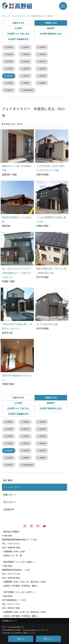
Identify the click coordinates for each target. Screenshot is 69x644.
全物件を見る (18, 23)
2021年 (26, 54)
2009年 (26, 82)
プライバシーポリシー (30, 630)
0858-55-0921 (14, 542)
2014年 (43, 68)
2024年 (26, 47)
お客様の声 (9, 508)
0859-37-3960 (14, 602)
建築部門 (51, 28)
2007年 (10, 89)
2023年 (43, 47)
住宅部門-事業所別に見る (51, 34)
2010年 (10, 82)
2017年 (43, 61)
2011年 (43, 75)
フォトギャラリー (12, 485)
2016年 (10, 68)
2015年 (26, 68)
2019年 (10, 61)
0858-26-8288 (14, 572)
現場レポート (10, 493)
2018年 (26, 61)
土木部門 (18, 28)
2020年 (43, 54)
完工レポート (10, 500)
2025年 (10, 47)
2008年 (43, 82)
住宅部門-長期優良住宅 (18, 39)
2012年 (26, 75)
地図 (35, 538)
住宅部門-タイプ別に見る (18, 34)
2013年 (10, 75)
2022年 (10, 54)
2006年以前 (28, 89)
